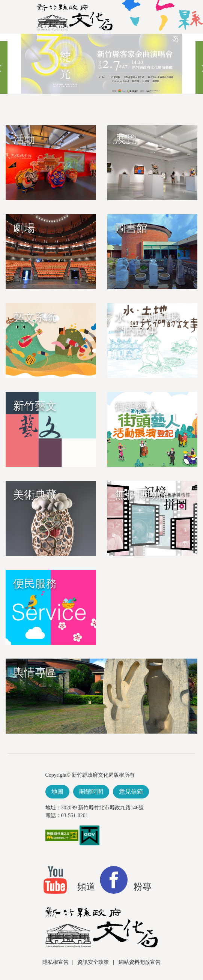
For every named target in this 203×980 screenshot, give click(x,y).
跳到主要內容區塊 (4, 38)
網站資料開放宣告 (140, 962)
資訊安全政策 (94, 962)
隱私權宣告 (56, 962)
